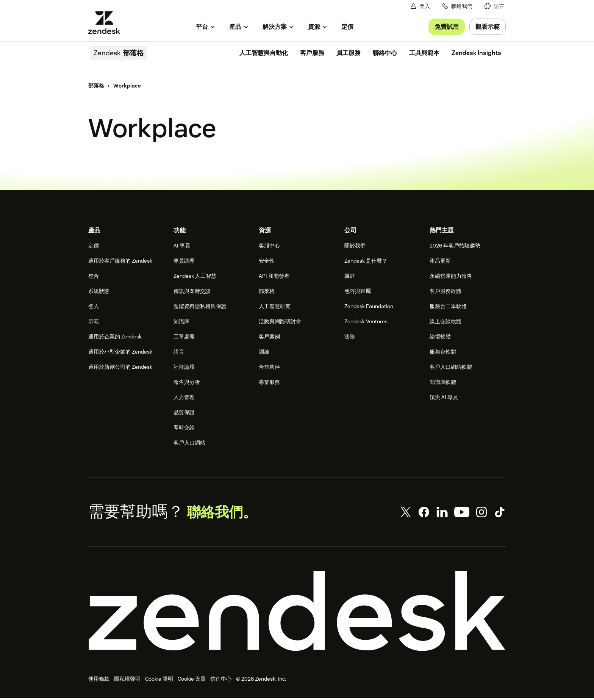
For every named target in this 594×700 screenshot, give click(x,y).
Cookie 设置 (192, 681)
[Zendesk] (297, 613)
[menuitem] (494, 6)
